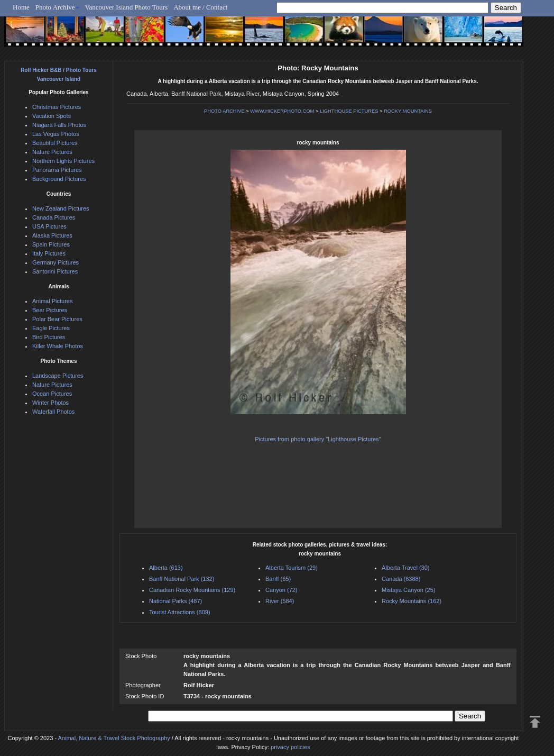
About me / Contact (200, 7)
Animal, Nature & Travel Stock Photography (114, 738)
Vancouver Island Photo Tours (127, 7)
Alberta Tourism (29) (292, 568)
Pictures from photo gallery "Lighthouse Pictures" (318, 439)
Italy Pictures (49, 253)
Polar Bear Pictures (57, 319)
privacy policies (290, 747)
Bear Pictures (50, 310)
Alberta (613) (166, 568)
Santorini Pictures (55, 271)
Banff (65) (278, 579)
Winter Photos (50, 403)
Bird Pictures (49, 337)
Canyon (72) (281, 590)
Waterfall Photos (53, 412)
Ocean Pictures (52, 394)
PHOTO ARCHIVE (224, 111)
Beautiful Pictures (55, 143)
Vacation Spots (52, 116)
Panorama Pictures (57, 170)
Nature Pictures (52, 152)
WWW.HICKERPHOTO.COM (282, 111)
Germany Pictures (56, 262)
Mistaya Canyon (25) (409, 590)
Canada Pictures (54, 217)
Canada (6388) (401, 579)
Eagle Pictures (51, 328)
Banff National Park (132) (182, 579)
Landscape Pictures (58, 376)
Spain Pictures (51, 244)
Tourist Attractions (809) (180, 612)
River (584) (280, 601)
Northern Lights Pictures (63, 161)
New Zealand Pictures (61, 208)
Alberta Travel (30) (405, 568)
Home (21, 7)
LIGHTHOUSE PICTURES (349, 111)
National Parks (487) (176, 601)
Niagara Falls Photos (59, 125)
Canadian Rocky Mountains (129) (192, 590)
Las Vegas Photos (56, 134)
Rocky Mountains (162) (412, 601)
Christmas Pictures (57, 107)
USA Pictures (49, 226)
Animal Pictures (52, 301)
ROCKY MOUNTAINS (408, 111)
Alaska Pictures (52, 235)
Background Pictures (59, 179)
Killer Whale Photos (58, 346)
